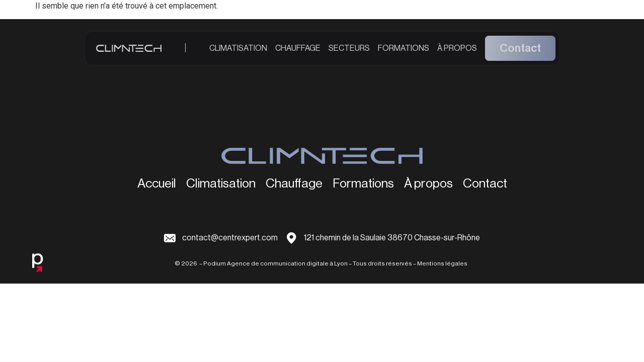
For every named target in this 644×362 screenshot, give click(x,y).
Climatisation (238, 52)
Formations (404, 52)
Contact (520, 52)
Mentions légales (442, 263)
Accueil (157, 184)
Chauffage (298, 52)
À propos (457, 52)
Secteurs (349, 52)
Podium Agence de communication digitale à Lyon (275, 263)
